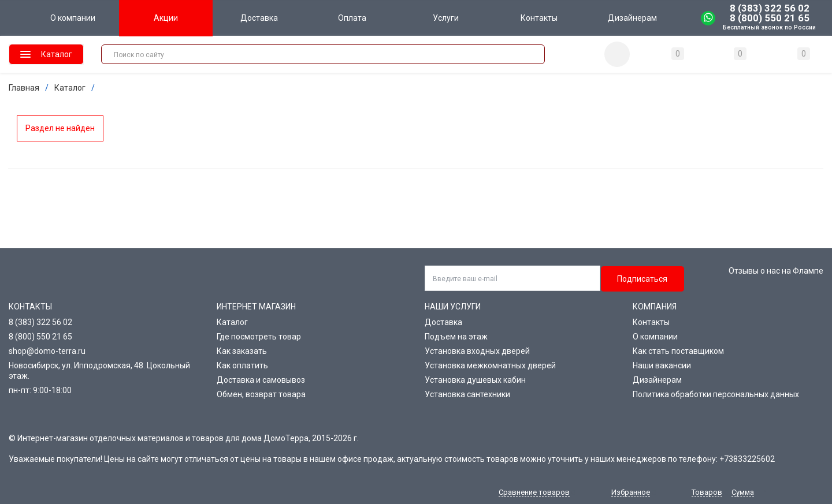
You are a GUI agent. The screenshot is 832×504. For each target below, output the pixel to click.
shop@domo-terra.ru (47, 351)
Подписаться (642, 279)
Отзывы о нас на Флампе (776, 271)
